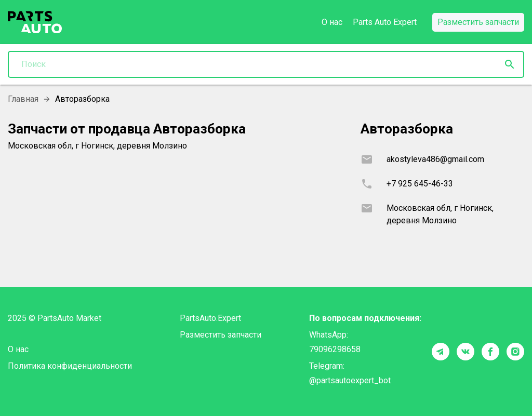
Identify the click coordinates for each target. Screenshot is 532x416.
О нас (332, 22)
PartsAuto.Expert (210, 318)
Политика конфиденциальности (70, 366)
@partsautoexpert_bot (350, 380)
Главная (23, 99)
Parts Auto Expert (385, 22)
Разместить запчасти (221, 335)
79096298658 (335, 349)
